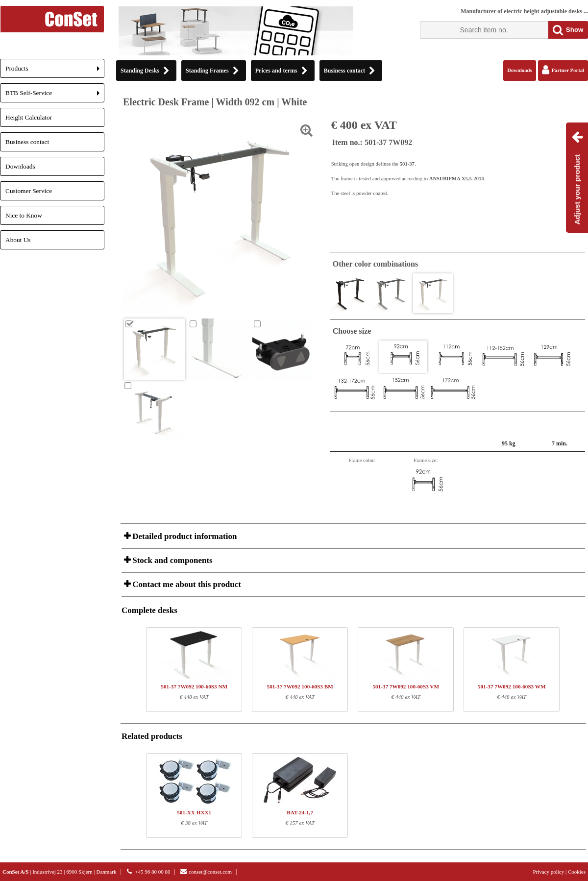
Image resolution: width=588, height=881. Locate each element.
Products (55, 71)
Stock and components (171, 560)
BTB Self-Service (55, 96)
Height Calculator (29, 117)
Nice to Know (24, 215)
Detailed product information (184, 536)
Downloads (20, 166)
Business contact (27, 142)
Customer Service (29, 191)
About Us (18, 240)
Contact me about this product (186, 584)
